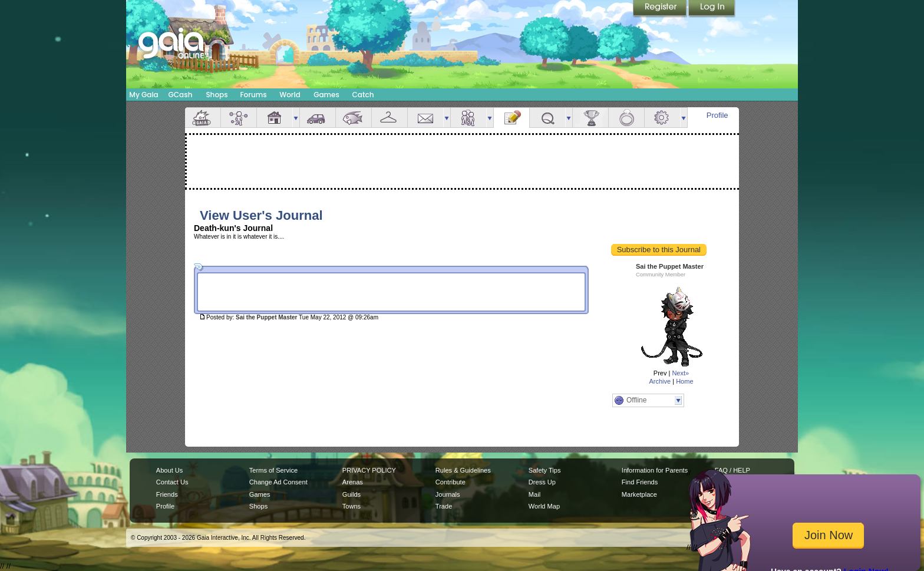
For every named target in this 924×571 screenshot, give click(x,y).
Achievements (590, 118)
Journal (511, 118)
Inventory (390, 118)
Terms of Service (273, 470)
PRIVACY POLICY (369, 470)
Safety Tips (545, 470)
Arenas (353, 482)
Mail (425, 118)
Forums (253, 95)
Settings (662, 118)
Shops (217, 95)
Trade (444, 506)
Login (712, 9)
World (290, 95)
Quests (547, 118)
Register (661, 9)
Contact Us (172, 482)
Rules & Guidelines (463, 470)
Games (326, 95)
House (275, 118)
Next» (680, 373)
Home (684, 381)
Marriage (626, 118)
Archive (660, 381)
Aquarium (354, 118)
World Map (544, 506)
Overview (203, 118)
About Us (169, 470)
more (296, 118)
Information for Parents (655, 470)
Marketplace (639, 494)
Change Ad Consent (278, 482)
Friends (468, 118)
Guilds (352, 494)
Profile (717, 115)
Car (318, 118)
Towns (352, 506)
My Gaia (143, 95)
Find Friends (640, 482)
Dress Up (542, 482)
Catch (363, 95)
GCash (181, 95)
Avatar (239, 118)
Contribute (451, 482)
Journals (448, 494)
